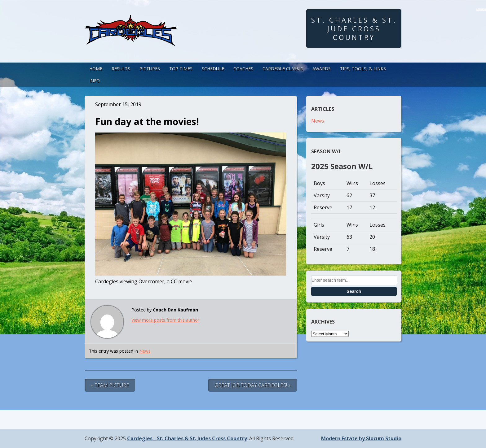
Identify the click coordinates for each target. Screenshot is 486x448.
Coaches (243, 69)
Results (121, 69)
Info (95, 81)
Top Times (181, 69)
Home (96, 69)
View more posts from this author (165, 320)
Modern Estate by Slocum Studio (361, 438)
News (145, 351)
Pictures (150, 69)
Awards (322, 69)
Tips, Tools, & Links (363, 69)
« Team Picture (110, 385)
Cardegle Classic (283, 69)
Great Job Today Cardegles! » (253, 385)
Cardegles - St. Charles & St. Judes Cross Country (187, 438)
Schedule (213, 69)
